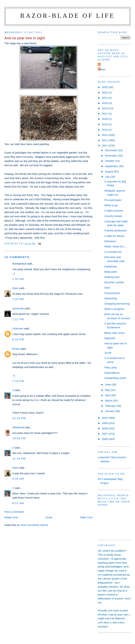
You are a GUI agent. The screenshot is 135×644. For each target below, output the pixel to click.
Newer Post (11, 517)
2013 (105, 135)
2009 (105, 423)
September (112, 166)
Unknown (18, 328)
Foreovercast (112, 293)
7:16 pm (18, 381)
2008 (105, 428)
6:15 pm (18, 339)
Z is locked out (113, 252)
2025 (105, 87)
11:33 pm (19, 459)
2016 (105, 119)
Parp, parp (111, 367)
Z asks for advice (114, 236)
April (108, 395)
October (110, 161)
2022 (105, 92)
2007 (105, 434)
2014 (105, 130)
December (111, 150)
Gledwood (18, 427)
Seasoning (111, 298)
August (109, 171)
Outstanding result (115, 378)
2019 (105, 108)
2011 (105, 145)
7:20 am (18, 299)
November (111, 156)
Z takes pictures (114, 211)
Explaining (111, 266)
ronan (102, 69)
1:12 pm (18, 319)
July (108, 177)
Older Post (86, 517)
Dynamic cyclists (114, 282)
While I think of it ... (116, 246)
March (109, 401)
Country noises (113, 216)
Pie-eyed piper (113, 200)
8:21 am (18, 503)
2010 (105, 418)
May (108, 390)
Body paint (111, 272)
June (108, 384)
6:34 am (18, 479)
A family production (116, 230)
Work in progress (114, 309)
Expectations (112, 373)
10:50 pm (19, 438)
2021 (105, 98)
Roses (16, 349)
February (111, 406)
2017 (105, 114)
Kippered (110, 338)
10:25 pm (19, 418)
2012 (105, 140)
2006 (105, 439)
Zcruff (108, 353)
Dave (15, 288)
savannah (18, 308)
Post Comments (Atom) (34, 525)
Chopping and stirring (117, 304)
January (110, 411)
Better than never (115, 333)
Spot (107, 288)
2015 (105, 124)
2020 (105, 103)
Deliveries (110, 241)
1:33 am (18, 279)
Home (49, 517)
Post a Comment (14, 512)
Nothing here (112, 277)
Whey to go (111, 205)
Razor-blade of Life (67, 16)
